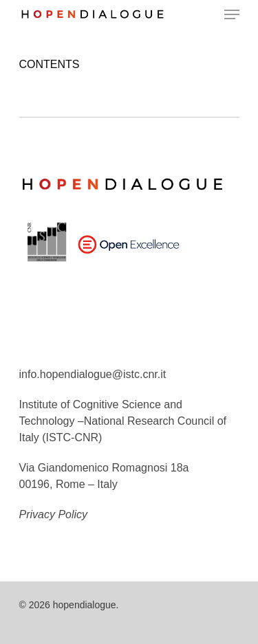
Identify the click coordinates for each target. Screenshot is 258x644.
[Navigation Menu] (232, 14)
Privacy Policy (54, 514)
